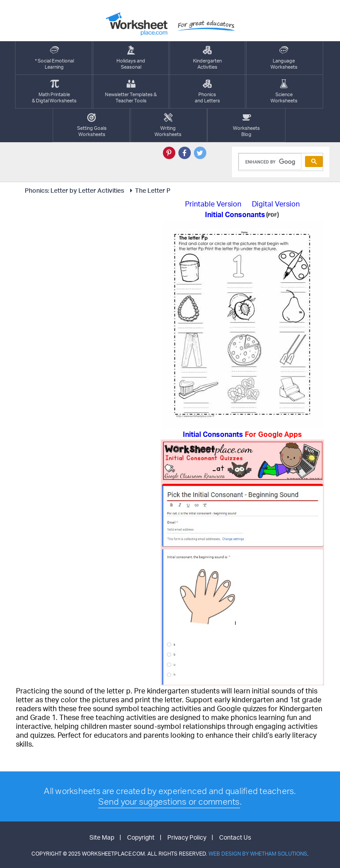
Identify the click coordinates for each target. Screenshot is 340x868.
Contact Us (235, 837)
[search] (269, 162)
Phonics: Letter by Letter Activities (74, 190)
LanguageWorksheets (284, 58)
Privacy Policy (187, 837)
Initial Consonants (242, 434)
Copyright (141, 837)
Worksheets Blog (246, 125)
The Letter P (149, 190)
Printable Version (213, 204)
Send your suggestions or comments (169, 802)
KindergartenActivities (207, 58)
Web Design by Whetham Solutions (258, 854)
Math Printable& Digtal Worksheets (54, 91)
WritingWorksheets (168, 125)
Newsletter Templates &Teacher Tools (131, 91)
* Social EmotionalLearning (54, 58)
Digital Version (276, 204)
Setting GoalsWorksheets (92, 125)
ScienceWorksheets (284, 91)
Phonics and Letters (207, 91)
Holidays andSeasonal (131, 58)
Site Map (102, 837)
